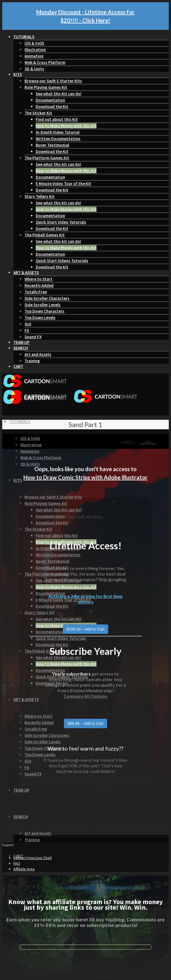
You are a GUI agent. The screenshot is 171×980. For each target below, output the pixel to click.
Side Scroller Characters (47, 298)
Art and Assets (38, 354)
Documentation (50, 100)
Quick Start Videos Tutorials (62, 261)
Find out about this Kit (57, 119)
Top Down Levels (40, 318)
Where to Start (38, 279)
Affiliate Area (24, 869)
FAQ (17, 863)
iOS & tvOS (34, 43)
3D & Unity (34, 69)
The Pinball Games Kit (45, 235)
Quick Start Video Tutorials (61, 222)
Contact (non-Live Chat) (33, 858)
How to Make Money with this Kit (66, 126)
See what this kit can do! (58, 164)
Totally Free (36, 292)
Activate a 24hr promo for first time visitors (85, 599)
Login (128, 441)
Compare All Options (85, 696)
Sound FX (33, 337)
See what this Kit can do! (59, 94)
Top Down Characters (44, 311)
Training (32, 361)
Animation (34, 56)
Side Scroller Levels (43, 305)
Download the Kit (52, 106)
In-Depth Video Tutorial (58, 132)
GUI (28, 324)
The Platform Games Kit (47, 158)
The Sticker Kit (38, 113)
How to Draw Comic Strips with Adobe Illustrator (85, 477)
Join (148, 441)
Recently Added (39, 285)
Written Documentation (58, 139)
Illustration (35, 50)
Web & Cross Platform (45, 62)
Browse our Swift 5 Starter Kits (53, 81)
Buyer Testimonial (52, 145)
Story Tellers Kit (40, 196)
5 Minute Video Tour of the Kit (63, 184)
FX (27, 330)
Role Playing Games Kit (46, 87)
